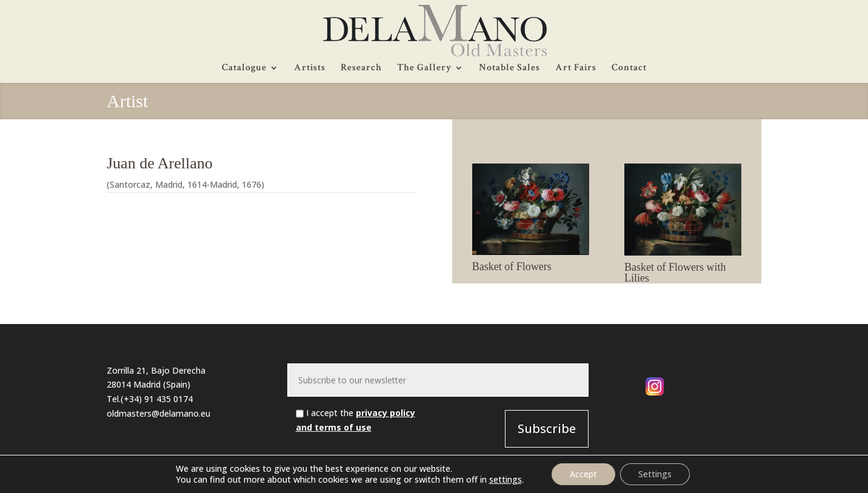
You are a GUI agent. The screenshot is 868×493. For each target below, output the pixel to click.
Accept (583, 474)
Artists (310, 69)
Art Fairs (576, 69)
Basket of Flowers (512, 266)
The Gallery (424, 69)
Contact (629, 69)
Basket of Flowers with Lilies (675, 273)
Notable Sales (509, 69)
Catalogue (244, 69)
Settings (655, 474)
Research (361, 69)
